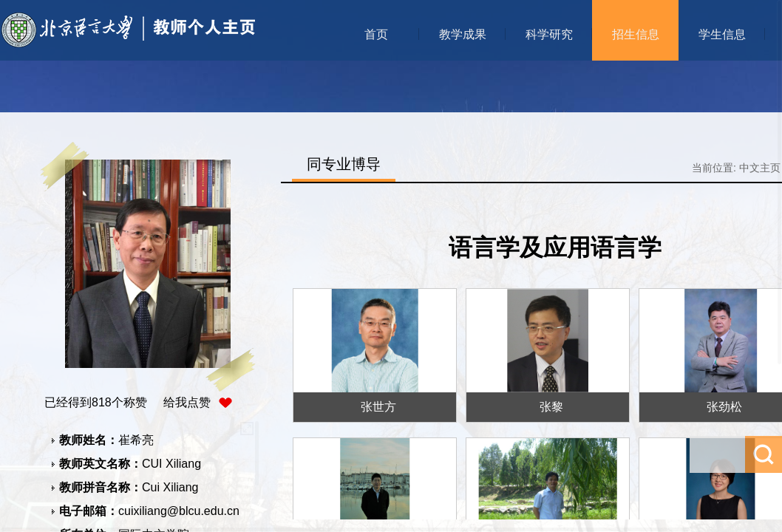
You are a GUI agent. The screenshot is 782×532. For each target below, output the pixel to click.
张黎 (551, 407)
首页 (376, 34)
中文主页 (760, 168)
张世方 (378, 407)
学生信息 (722, 34)
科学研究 (549, 34)
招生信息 (636, 34)
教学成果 (463, 34)
